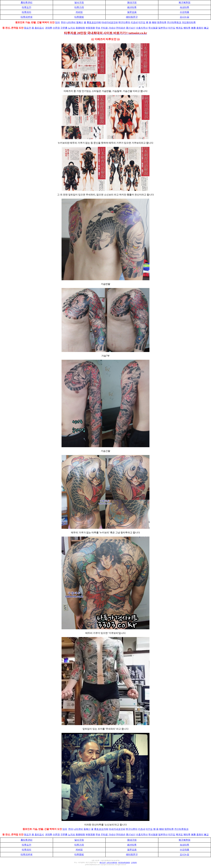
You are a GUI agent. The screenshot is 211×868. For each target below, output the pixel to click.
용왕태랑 (80, 28)
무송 (98, 28)
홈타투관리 (27, 2)
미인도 (142, 22)
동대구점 (132, 2)
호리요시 (39, 28)
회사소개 (103, 862)
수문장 (56, 28)
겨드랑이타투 (189, 22)
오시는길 (184, 17)
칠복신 (80, 22)
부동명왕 (90, 28)
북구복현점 (184, 2)
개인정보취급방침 (124, 862)
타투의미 (27, 12)
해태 (154, 22)
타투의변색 (27, 17)
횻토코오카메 (94, 22)
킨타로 (104, 28)
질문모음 (132, 12)
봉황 (193, 28)
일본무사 (163, 28)
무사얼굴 (153, 28)
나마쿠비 (71, 22)
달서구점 (79, 2)
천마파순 (121, 28)
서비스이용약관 (112, 862)
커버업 (79, 12)
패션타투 (132, 7)
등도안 (28, 28)
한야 (63, 22)
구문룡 (64, 28)
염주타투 (162, 22)
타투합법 (79, 17)
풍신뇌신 (131, 28)
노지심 (72, 28)
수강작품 (184, 12)
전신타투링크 (174, 22)
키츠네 (134, 22)
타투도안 (27, 7)
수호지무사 (142, 28)
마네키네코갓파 (110, 22)
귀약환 (49, 28)
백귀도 (179, 28)
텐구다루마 (124, 22)
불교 (206, 28)
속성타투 (184, 7)
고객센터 (134, 862)
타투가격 (79, 7)
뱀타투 (187, 28)
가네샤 (112, 28)
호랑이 (200, 28)
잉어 (57, 22)
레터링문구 (132, 17)
